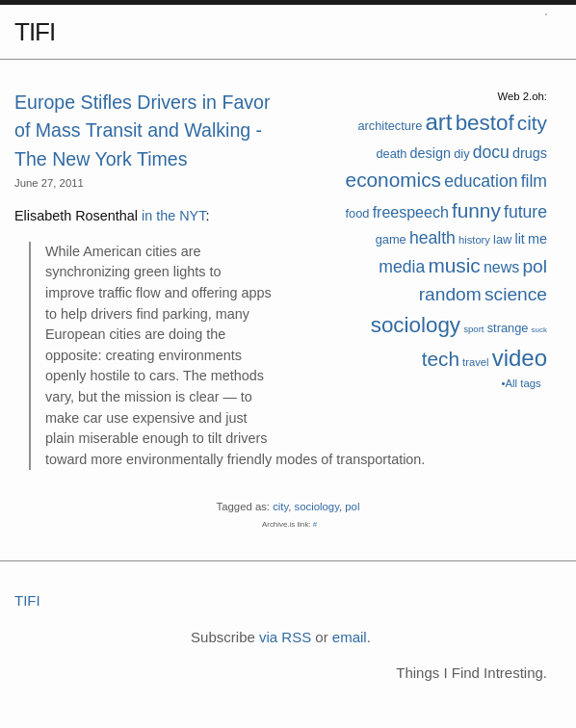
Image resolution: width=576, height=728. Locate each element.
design (431, 153)
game (391, 239)
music (454, 265)
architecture (390, 126)
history (474, 240)
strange (508, 328)
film (534, 181)
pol (535, 266)
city (532, 123)
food (358, 213)
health (432, 238)
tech (441, 359)
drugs (530, 153)
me (537, 239)
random (450, 294)
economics (393, 180)
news (501, 267)
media (402, 267)
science (516, 294)
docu (491, 152)
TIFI (35, 32)
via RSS (285, 637)
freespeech (411, 212)
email (350, 637)
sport (473, 329)
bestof (485, 123)
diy (461, 154)
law (502, 239)
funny (476, 210)
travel (475, 362)
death (391, 154)
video (520, 358)
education (481, 181)
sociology (416, 325)
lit (519, 239)
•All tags (522, 383)
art (438, 122)
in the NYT (173, 216)
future (525, 212)
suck (539, 330)
